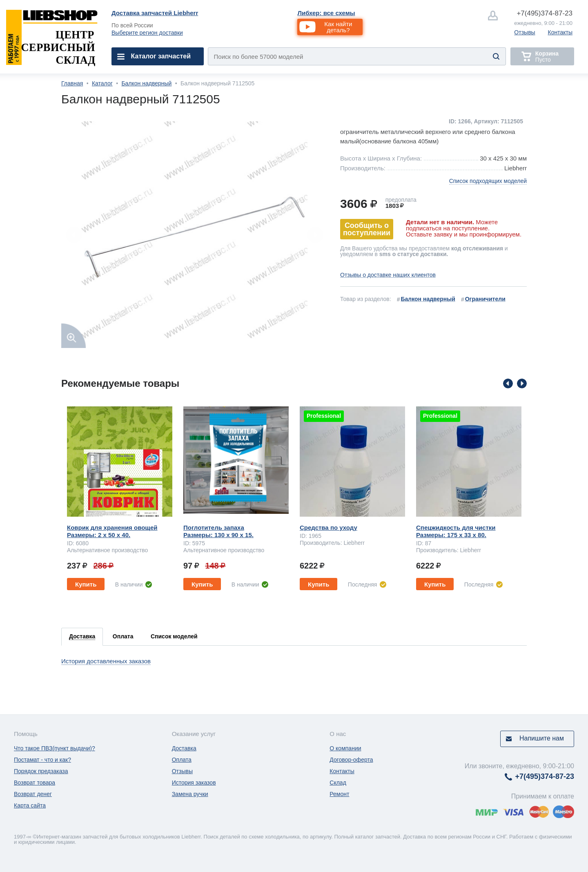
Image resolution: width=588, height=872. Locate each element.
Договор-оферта (351, 760)
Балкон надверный (146, 83)
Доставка (184, 748)
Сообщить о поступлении (367, 229)
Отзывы (525, 32)
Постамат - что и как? (42, 760)
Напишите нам (542, 738)
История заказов (194, 783)
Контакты (560, 32)
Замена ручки (190, 794)
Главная (72, 83)
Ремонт (339, 794)
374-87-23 (545, 13)
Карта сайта (30, 805)
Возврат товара (35, 783)
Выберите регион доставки (147, 33)
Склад (338, 783)
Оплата (182, 760)
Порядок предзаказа (41, 771)
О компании (345, 748)
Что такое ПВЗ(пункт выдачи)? (55, 748)
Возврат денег (33, 794)
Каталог (102, 83)
